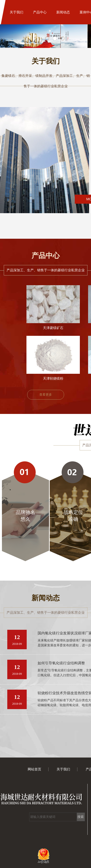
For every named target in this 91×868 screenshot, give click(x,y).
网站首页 (34, 769)
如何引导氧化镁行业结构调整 (61, 663)
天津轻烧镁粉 (53, 379)
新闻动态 (63, 12)
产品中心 (40, 12)
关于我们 (17, 12)
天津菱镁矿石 (53, 328)
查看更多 (46, 395)
